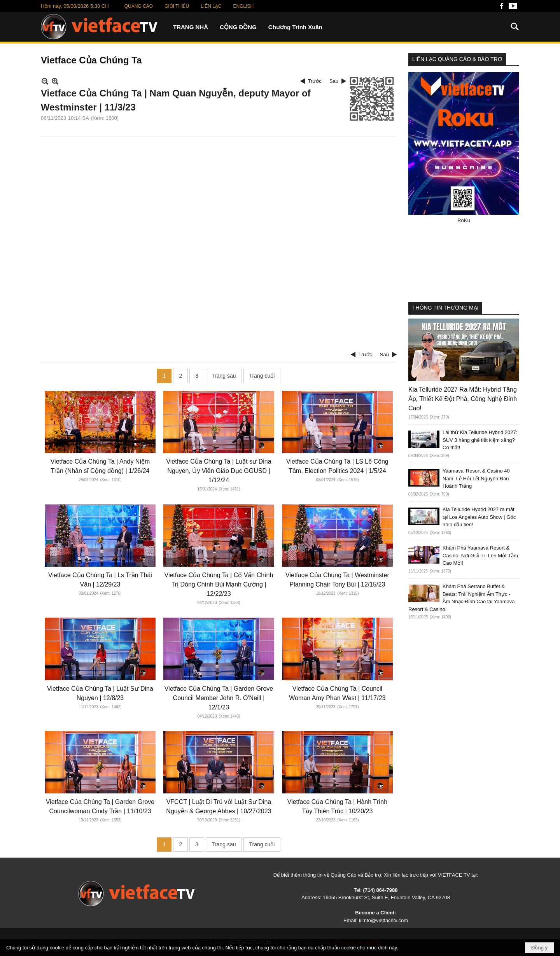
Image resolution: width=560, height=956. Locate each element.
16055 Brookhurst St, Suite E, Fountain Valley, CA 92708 (386, 897)
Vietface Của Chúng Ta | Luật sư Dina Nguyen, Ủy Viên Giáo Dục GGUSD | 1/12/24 (219, 471)
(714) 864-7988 (380, 890)
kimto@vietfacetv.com (383, 920)
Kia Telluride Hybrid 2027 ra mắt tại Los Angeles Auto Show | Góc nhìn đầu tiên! (479, 517)
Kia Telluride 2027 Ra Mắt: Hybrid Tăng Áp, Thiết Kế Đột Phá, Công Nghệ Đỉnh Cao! (463, 399)
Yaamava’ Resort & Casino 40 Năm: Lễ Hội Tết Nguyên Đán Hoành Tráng (476, 478)
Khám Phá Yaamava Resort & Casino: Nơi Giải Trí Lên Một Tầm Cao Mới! (480, 555)
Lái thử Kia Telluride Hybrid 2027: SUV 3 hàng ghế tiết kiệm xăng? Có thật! (480, 440)
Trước (315, 81)
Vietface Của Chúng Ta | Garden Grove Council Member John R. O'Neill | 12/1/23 (219, 698)
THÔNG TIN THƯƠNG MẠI (445, 308)
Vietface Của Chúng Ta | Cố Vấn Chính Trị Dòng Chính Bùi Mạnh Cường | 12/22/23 (219, 584)
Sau (334, 81)
